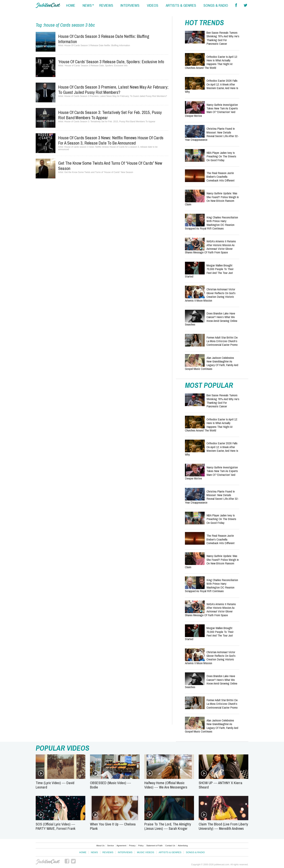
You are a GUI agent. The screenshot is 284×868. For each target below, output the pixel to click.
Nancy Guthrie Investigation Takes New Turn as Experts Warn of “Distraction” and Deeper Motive (211, 110)
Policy (141, 846)
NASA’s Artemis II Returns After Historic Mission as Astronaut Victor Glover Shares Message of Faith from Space (210, 247)
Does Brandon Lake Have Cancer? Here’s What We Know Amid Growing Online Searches (211, 319)
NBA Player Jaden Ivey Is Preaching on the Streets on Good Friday (221, 156)
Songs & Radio (195, 852)
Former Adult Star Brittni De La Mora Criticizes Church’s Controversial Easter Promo (222, 341)
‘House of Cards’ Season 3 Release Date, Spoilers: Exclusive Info (111, 62)
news (87, 5)
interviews (130, 5)
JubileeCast (48, 862)
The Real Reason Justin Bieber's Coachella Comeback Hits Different (221, 177)
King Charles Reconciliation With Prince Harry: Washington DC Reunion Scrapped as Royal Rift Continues (211, 223)
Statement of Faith (154, 846)
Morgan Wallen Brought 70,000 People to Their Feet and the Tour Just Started (209, 271)
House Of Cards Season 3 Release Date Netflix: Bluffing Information (104, 39)
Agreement (122, 846)
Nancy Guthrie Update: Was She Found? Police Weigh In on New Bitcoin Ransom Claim (212, 199)
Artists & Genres (170, 852)
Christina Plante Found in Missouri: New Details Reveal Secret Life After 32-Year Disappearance (212, 134)
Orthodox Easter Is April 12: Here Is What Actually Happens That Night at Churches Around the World (211, 62)
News (94, 852)
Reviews (108, 852)
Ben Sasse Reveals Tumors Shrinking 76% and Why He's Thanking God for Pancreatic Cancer (223, 38)
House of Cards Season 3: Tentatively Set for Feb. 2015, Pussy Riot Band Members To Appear (110, 115)
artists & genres (181, 5)
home (71, 5)
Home (83, 852)
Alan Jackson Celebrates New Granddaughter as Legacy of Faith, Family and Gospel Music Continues (212, 363)
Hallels (48, 5)
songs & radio (216, 5)
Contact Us (170, 846)
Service (111, 846)
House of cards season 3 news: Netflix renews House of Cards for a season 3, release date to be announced (111, 140)
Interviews (125, 852)
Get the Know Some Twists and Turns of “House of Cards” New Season (110, 166)
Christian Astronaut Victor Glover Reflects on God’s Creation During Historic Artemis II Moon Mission (210, 295)
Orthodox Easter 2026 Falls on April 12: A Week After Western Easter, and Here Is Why (212, 86)
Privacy (132, 846)
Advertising (183, 846)
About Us (100, 846)
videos (153, 5)
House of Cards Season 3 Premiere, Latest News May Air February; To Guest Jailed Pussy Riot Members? (113, 90)
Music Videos (146, 852)
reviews (106, 5)
